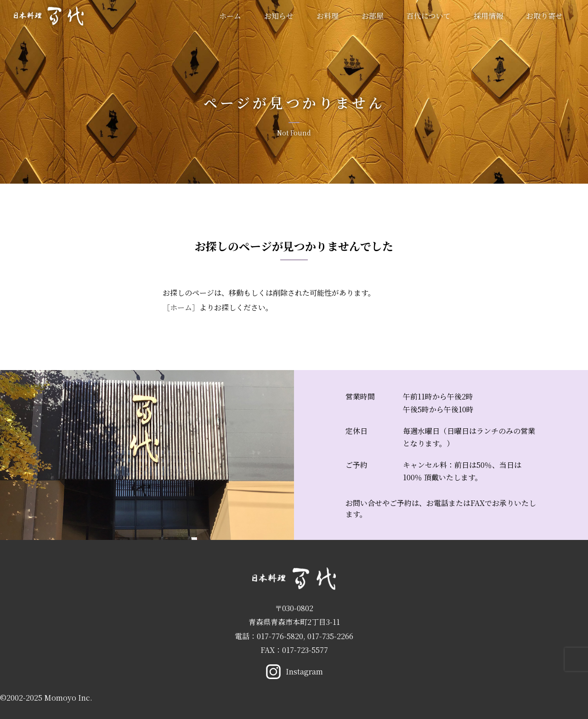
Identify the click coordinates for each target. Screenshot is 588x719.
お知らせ (279, 16)
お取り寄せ (544, 16)
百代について (429, 16)
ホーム (230, 16)
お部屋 (373, 16)
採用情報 (488, 16)
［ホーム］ (181, 307)
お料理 (328, 16)
